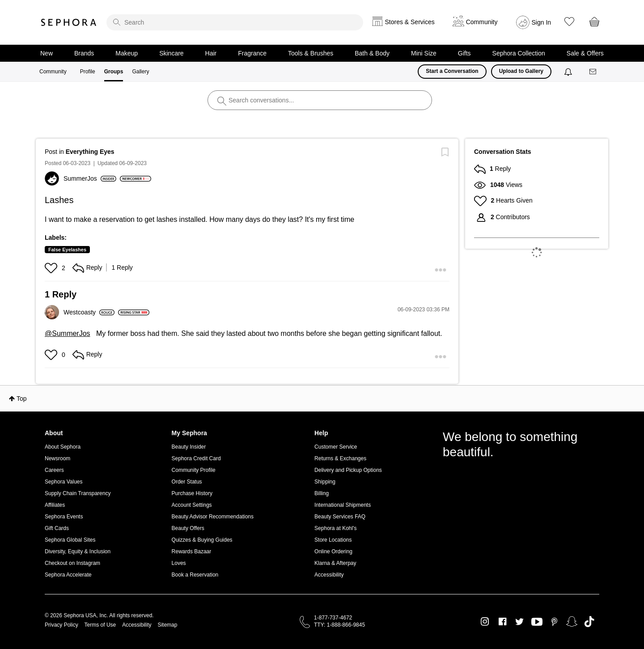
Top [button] (22, 399)
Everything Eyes (90, 152)
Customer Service (336, 447)
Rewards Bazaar (192, 551)
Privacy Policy (61, 625)
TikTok (589, 622)
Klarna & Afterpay (335, 563)
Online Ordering (333, 551)
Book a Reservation (195, 575)
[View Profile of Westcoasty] (89, 312)
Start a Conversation (452, 71)
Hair (211, 53)
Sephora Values (64, 482)
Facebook (502, 622)
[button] (52, 268)
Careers (54, 470)
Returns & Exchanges (340, 458)
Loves (179, 563)
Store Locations (333, 540)
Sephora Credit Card (196, 458)
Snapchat (572, 622)
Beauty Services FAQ (340, 517)
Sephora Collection (519, 53)
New (47, 53)
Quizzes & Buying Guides (202, 540)
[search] (235, 22)
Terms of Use (100, 625)
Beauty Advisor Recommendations (213, 517)
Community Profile (194, 470)
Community (53, 72)
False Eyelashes (67, 250)
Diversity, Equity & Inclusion (78, 551)
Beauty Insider (189, 447)
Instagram (485, 622)
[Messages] (593, 72)
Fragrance (252, 53)
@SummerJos (68, 333)
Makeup (127, 53)
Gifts (464, 53)
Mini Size (424, 53)
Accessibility (329, 575)
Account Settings (192, 505)
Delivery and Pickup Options (348, 470)
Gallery (140, 72)
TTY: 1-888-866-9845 (339, 625)
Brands (84, 53)
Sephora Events (64, 517)
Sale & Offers (585, 53)
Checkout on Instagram (72, 563)
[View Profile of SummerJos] (90, 178)
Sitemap (167, 625)
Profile (88, 72)
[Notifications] (569, 72)
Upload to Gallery (521, 71)
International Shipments (343, 505)
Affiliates (55, 505)
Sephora (69, 22)
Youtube (537, 622)
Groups (114, 72)
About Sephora (63, 447)
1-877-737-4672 (333, 618)
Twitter (519, 622)
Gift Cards (57, 528)
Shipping (325, 482)
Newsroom (57, 458)
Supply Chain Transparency (78, 493)
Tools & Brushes (311, 53)
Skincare (171, 53)
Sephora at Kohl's (335, 528)
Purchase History (192, 493)
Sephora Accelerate (68, 575)
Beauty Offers (188, 528)
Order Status (187, 482)
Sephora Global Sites (70, 540)
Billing (322, 493)
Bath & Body (372, 53)
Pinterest (554, 622)
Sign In (542, 22)
